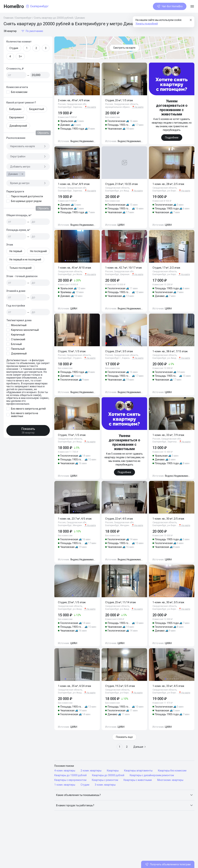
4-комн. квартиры (65, 771)
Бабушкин (15, 109)
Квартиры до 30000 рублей (108, 775)
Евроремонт (17, 117)
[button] (124, 795)
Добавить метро (28, 167)
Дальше (140, 747)
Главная (8, 18)
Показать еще (124, 737)
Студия (14, 48)
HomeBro (14, 6)
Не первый (16, 251)
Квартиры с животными (138, 780)
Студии (85, 785)
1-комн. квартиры (65, 785)
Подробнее (172, 138)
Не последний (38, 251)
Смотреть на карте (124, 48)
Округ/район (28, 156)
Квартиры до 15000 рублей (70, 775)
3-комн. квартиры (105, 785)
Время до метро (28, 183)
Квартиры (113, 771)
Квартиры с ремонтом (105, 780)
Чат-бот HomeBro (170, 6)
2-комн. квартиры (91, 771)
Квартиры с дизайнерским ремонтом (152, 775)
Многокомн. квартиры (170, 780)
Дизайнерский (18, 126)
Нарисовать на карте (28, 146)
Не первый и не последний (25, 260)
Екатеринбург (24, 18)
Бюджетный (37, 109)
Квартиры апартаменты (138, 771)
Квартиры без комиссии (172, 771)
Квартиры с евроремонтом (70, 780)
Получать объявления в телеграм (168, 864)
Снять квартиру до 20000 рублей (53, 18)
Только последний (20, 268)
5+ (20, 56)
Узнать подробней (147, 24)
